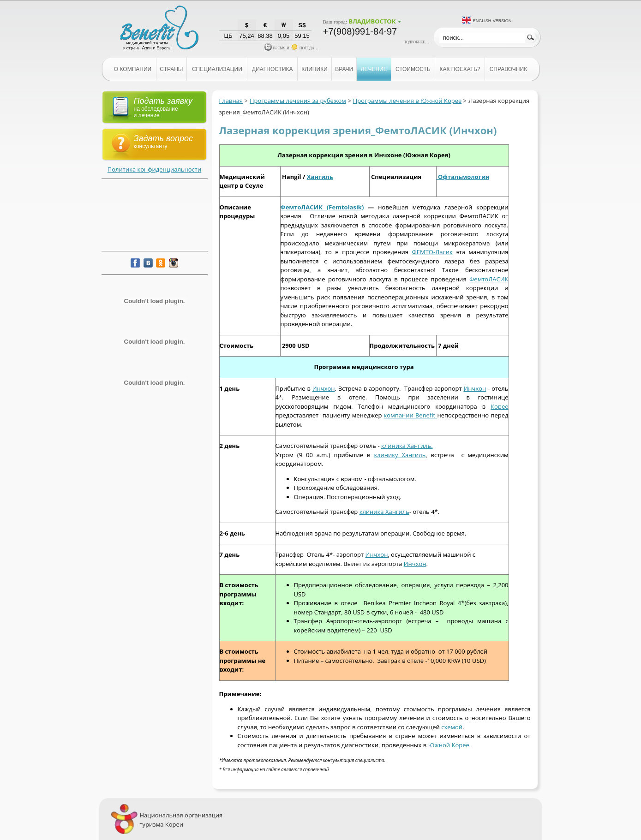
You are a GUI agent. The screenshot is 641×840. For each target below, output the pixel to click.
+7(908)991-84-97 (360, 31)
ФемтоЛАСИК (489, 279)
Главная (231, 101)
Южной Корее (449, 745)
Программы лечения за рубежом (298, 101)
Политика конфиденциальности (154, 169)
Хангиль (320, 177)
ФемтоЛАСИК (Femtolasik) (322, 207)
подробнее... (416, 42)
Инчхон (324, 388)
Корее (499, 406)
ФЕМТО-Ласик (432, 252)
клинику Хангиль (400, 455)
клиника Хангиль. (407, 446)
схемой (452, 727)
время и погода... (291, 48)
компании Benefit (411, 415)
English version (492, 20)
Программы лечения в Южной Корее (407, 101)
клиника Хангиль (384, 512)
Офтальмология (463, 177)
